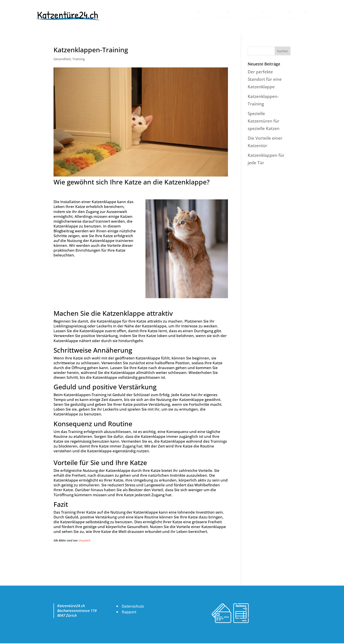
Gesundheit (62, 59)
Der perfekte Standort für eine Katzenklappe (265, 79)
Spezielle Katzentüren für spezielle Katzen (264, 121)
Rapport (129, 612)
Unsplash (84, 540)
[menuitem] (197, 15)
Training (79, 59)
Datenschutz (133, 606)
